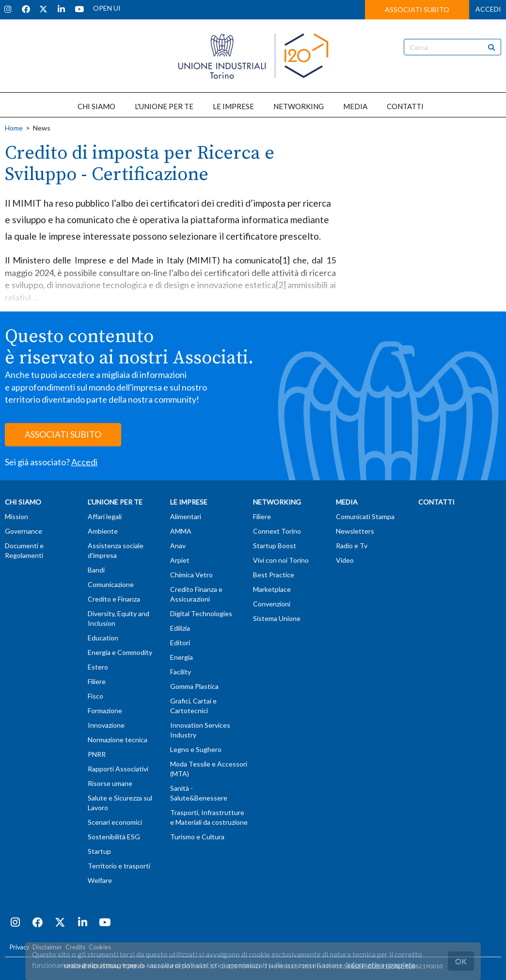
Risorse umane (110, 783)
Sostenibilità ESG (114, 837)
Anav (178, 546)
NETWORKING (299, 106)
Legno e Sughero (196, 749)
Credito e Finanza (114, 599)
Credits (75, 947)
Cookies (100, 947)
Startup (99, 851)
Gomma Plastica (194, 686)
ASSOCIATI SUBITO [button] (417, 9)
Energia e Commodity (120, 652)
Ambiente (103, 531)
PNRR (97, 754)
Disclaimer (47, 947)
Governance (24, 531)
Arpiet (180, 560)
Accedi (84, 462)
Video (345, 560)
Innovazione (106, 725)
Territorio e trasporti (119, 866)
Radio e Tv (352, 546)
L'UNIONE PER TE (164, 106)
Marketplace (272, 589)
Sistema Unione (277, 618)
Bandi (96, 570)
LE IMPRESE (233, 106)
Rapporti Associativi (118, 769)
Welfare (100, 880)
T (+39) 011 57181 (288, 966)
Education (103, 638)
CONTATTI (405, 106)
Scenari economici (115, 822)
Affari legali (105, 516)
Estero (98, 667)
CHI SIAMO (96, 106)
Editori (180, 643)
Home (14, 128)
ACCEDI (488, 9)
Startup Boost (275, 546)
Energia (182, 657)
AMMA (181, 531)
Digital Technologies (201, 613)
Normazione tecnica (118, 740)
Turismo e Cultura (197, 837)
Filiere (97, 681)
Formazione (105, 710)
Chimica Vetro (191, 575)
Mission (16, 516)
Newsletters (355, 531)
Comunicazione (111, 584)
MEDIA (355, 106)
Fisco (95, 696)
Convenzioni (272, 604)
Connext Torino (277, 531)
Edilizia (180, 628)
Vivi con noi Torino (281, 560)
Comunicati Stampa (365, 516)
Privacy (19, 947)
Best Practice (274, 575)
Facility (181, 672)
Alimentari (186, 516)
